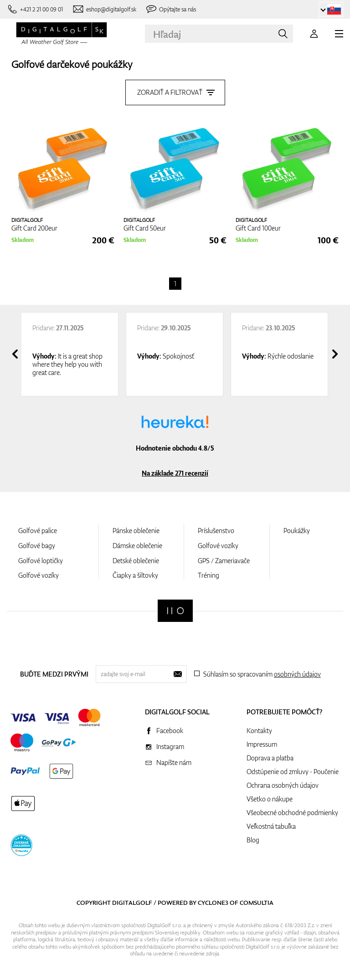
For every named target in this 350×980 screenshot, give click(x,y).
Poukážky (297, 531)
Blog (253, 840)
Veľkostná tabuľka (271, 826)
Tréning (208, 575)
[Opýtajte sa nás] (171, 9)
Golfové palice (38, 531)
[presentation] (15, 354)
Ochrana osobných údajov (283, 785)
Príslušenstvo (216, 531)
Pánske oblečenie (136, 531)
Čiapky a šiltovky (135, 575)
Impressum (262, 744)
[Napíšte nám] (104, 9)
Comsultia (257, 903)
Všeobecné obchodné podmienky (292, 813)
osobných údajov (297, 674)
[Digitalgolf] (175, 611)
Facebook (170, 731)
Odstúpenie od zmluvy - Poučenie (293, 772)
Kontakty (259, 731)
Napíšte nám (174, 762)
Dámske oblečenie (137, 546)
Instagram (170, 747)
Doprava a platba (270, 758)
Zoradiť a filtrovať (175, 92)
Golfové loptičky (41, 561)
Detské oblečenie (136, 561)
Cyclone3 (213, 903)
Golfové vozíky (39, 575)
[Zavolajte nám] (35, 9)
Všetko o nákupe (270, 799)
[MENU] (339, 34)
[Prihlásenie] (314, 34)
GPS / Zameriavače (224, 561)
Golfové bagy (37, 546)
